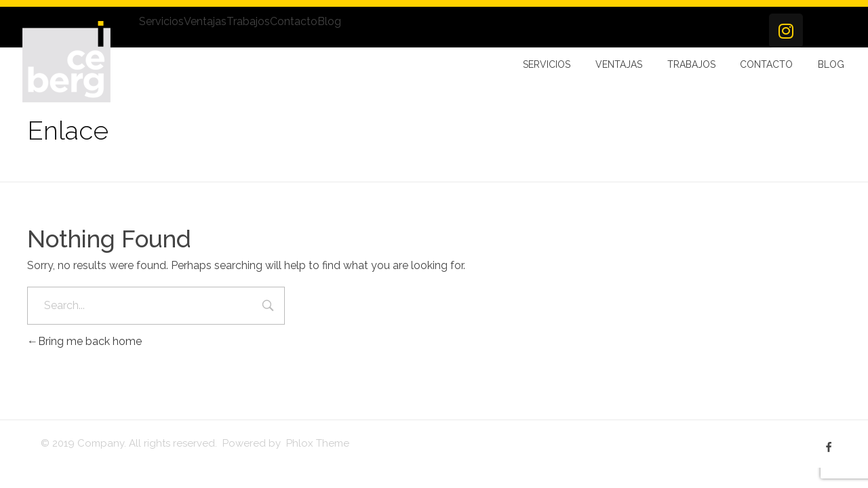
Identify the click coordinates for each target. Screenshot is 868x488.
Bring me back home (84, 341)
